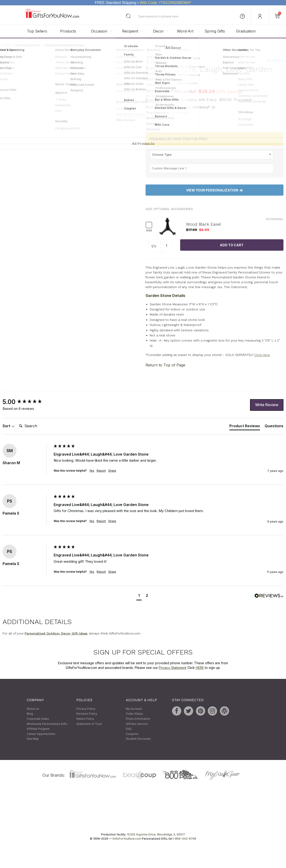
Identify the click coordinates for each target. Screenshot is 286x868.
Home (7, 45)
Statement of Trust (89, 724)
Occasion (99, 31)
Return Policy (85, 719)
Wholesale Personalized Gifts (47, 724)
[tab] (245, 427)
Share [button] (112, 471)
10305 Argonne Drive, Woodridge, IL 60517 (156, 834)
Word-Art (185, 31)
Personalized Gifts (28, 45)
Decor (158, 31)
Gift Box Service (137, 724)
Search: (17, 421)
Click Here (262, 355)
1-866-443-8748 (184, 839)
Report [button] (101, 471)
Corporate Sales (38, 719)
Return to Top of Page (165, 365)
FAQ (129, 729)
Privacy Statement (173, 668)
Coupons (132, 734)
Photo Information (138, 719)
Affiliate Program (38, 729)
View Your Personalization (214, 190)
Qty (154, 246)
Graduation (246, 31)
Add (149, 230)
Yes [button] (92, 471)
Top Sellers (37, 31)
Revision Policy (87, 714)
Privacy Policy (86, 709)
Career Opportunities (41, 734)
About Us (33, 709)
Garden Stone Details (165, 296)
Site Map (33, 739)
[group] (27, 402)
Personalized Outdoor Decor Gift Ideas (56, 634)
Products (68, 31)
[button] (139, 596)
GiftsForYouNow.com (127, 839)
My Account (134, 709)
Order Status (134, 714)
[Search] (36, 426)
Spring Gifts (215, 31)
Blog (30, 714)
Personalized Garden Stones (64, 45)
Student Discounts (138, 739)
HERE (200, 668)
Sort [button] (9, 426)
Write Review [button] (267, 405)
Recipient (130, 31)
